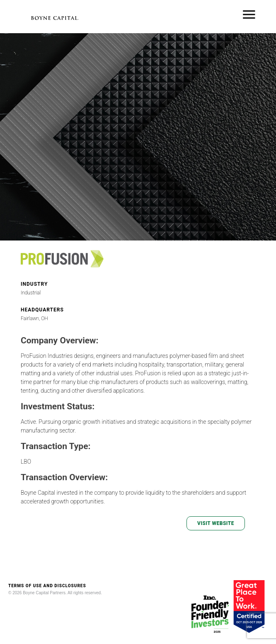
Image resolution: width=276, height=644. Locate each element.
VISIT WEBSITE (216, 523)
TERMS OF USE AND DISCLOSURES (47, 586)
